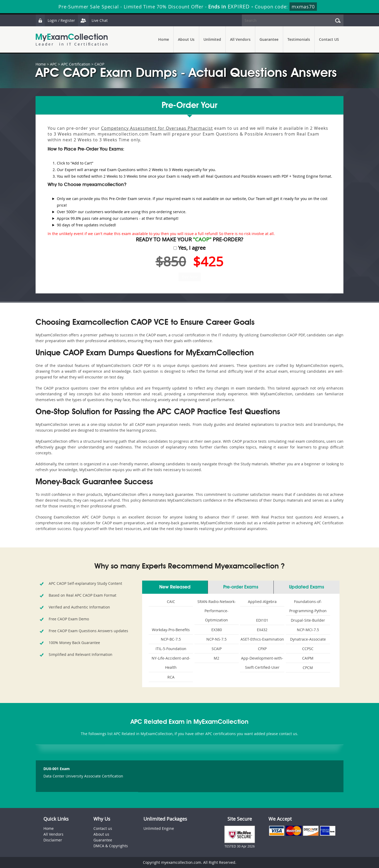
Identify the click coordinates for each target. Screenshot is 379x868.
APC (53, 64)
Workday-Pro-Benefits (171, 630)
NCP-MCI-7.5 (308, 630)
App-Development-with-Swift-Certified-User (262, 663)
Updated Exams (306, 587)
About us (101, 834)
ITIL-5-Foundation (171, 649)
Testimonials (299, 39)
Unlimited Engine (159, 828)
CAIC (171, 602)
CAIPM (308, 658)
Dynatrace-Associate (308, 639)
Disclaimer (53, 840)
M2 (216, 658)
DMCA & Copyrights (111, 846)
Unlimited (212, 39)
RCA (171, 677)
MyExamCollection (72, 40)
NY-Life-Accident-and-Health (171, 663)
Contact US (329, 39)
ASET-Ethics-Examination (262, 639)
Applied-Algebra (262, 602)
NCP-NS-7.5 (216, 639)
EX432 (262, 630)
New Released (175, 587)
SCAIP (217, 649)
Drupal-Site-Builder (308, 620)
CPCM (308, 668)
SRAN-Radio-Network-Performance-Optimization (217, 611)
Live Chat (93, 20)
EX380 (217, 630)
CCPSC (308, 649)
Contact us (103, 828)
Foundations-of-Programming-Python (308, 606)
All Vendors (240, 39)
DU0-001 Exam (57, 769)
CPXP (262, 649)
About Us (186, 39)
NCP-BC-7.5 (171, 639)
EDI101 (262, 620)
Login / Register (55, 20)
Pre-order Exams (241, 587)
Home (164, 39)
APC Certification (76, 64)
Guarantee (269, 39)
